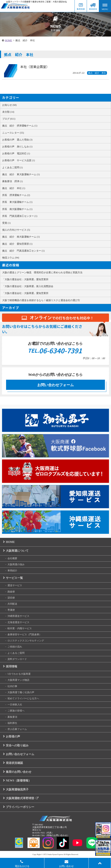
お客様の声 (13, 737)
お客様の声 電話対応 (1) (16, 153)
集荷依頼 (81, 9)
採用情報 (12, 666)
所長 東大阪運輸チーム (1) (17, 202)
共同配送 (12, 604)
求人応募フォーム (17, 729)
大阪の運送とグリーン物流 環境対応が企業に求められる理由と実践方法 (42, 272)
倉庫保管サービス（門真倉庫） (25, 635)
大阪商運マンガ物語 (18, 680)
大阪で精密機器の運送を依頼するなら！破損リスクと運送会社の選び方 (41, 300)
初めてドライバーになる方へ (23, 698)
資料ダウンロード (17, 659)
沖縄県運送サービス (18, 616)
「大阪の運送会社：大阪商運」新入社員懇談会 (28, 286)
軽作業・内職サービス (20, 628)
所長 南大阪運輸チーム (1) (17, 209)
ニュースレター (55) (13, 133)
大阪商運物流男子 (17, 790)
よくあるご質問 (16, 653)
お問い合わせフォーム (55, 385)
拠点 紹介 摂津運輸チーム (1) (20, 126)
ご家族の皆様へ (16, 711)
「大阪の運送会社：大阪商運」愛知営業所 (25, 279)
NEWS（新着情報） (19, 781)
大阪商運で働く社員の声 (21, 692)
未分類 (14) (8, 112)
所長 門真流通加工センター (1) (20, 216)
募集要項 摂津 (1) (12, 181)
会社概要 (12, 558)
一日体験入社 (15, 705)
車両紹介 (12, 571)
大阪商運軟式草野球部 (22, 798)
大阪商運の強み (16, 564)
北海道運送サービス (18, 622)
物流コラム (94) (11, 258)
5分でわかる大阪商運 (19, 674)
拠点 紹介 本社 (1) (14, 188)
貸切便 (11, 598)
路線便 (11, 592)
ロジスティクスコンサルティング (26, 641)
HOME (8, 40)
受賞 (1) (6, 223)
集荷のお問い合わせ (19, 772)
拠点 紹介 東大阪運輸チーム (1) (21, 174)
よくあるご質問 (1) (12, 168)
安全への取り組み (17, 745)
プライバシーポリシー (20, 807)
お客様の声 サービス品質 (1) (19, 160)
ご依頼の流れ (15, 647)
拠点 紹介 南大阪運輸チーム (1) (21, 237)
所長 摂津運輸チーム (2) (16, 195)
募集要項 (12, 717)
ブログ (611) (9, 119)
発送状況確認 (14, 763)
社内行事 (12, 686)
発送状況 (93, 9)
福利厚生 (12, 723)
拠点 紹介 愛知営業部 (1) (17, 244)
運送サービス (15, 585)
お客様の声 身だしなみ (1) (17, 147)
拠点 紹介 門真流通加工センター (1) (23, 251)
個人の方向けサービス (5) (16, 230)
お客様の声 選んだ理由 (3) (17, 140)
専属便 (11, 610)
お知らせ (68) (9, 105)
